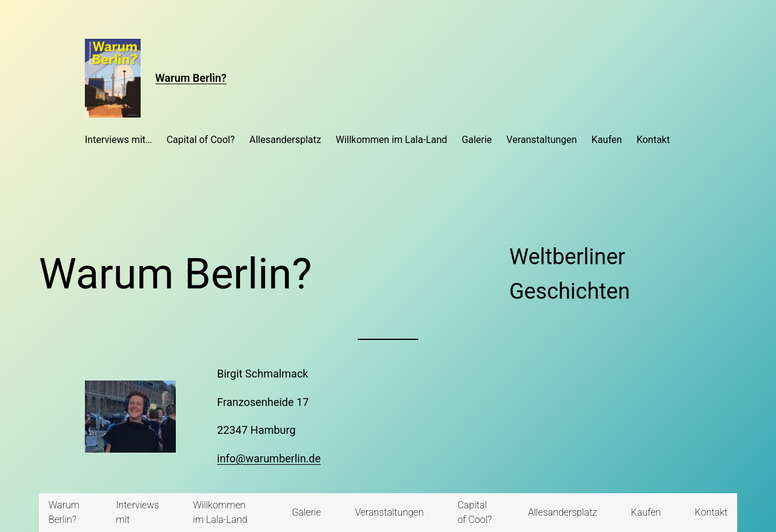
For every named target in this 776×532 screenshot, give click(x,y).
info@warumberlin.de (269, 458)
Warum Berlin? (191, 78)
